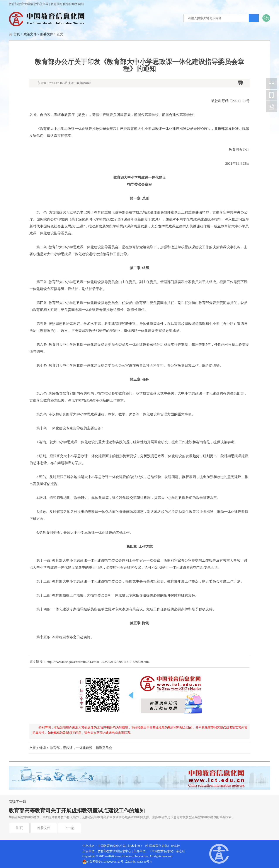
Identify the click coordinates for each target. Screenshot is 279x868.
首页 (17, 34)
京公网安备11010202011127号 (105, 862)
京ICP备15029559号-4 (138, 862)
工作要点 (192, 581)
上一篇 (69, 828)
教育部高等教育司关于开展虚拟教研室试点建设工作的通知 (77, 811)
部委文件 (47, 34)
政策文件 (30, 34)
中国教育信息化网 (271, 84)
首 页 (19, 828)
